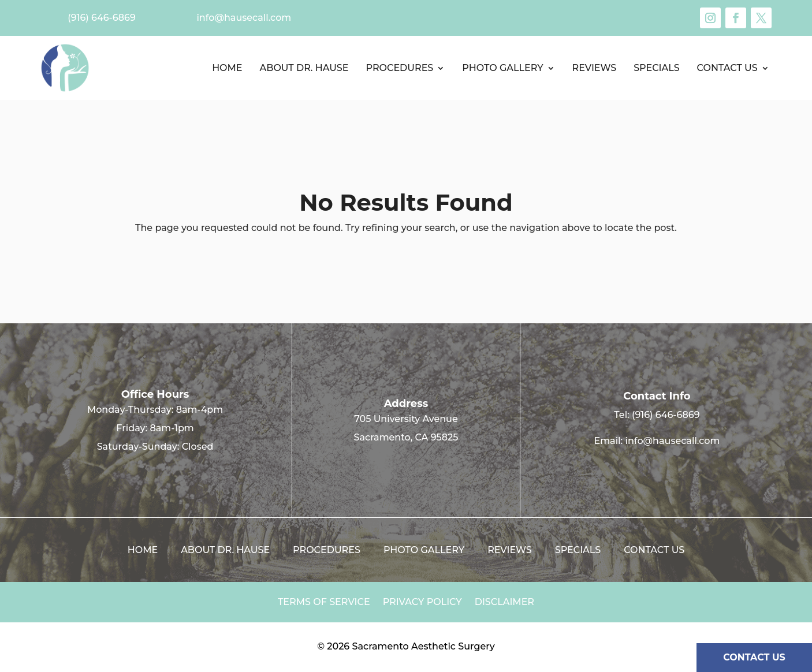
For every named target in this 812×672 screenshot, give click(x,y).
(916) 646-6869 (666, 415)
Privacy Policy (422, 603)
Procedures (400, 68)
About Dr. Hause (304, 68)
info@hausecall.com (673, 441)
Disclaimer (504, 603)
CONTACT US (754, 657)
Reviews (595, 68)
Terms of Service (324, 603)
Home (227, 68)
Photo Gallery (502, 68)
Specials (656, 68)
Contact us (727, 68)
